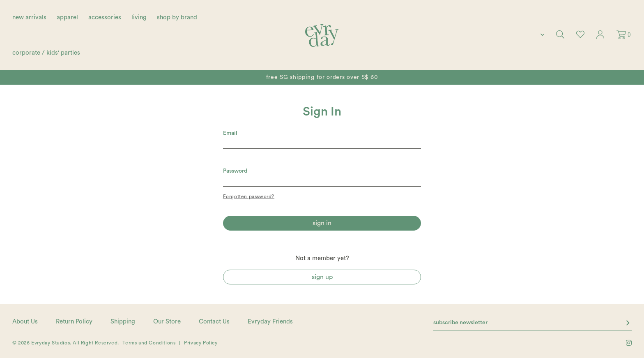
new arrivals (29, 17)
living (139, 17)
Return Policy (74, 322)
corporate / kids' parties (46, 53)
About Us (25, 322)
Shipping (123, 322)
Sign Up (322, 277)
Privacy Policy (201, 343)
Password (235, 171)
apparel (67, 17)
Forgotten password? (249, 196)
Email (230, 133)
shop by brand (177, 17)
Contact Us (214, 322)
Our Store (167, 322)
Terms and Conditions (149, 343)
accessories (105, 17)
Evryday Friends (270, 322)
